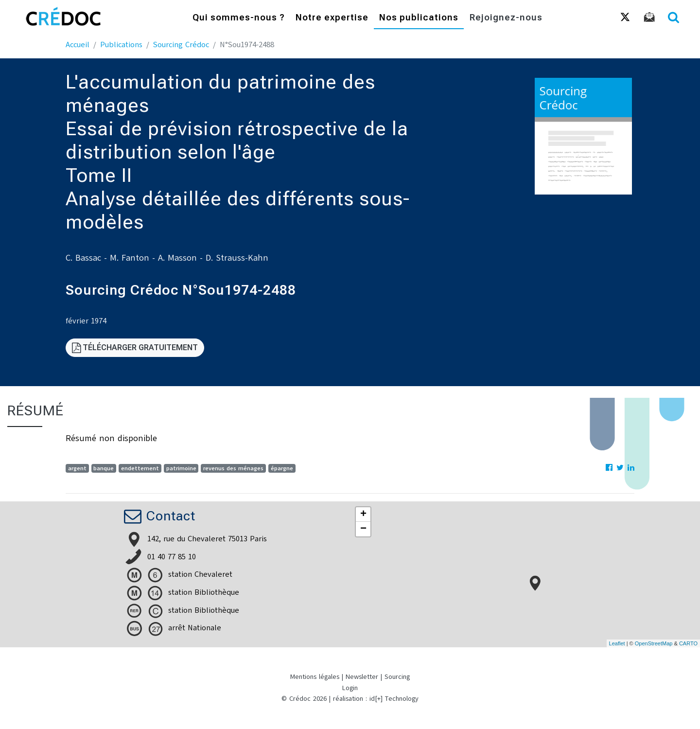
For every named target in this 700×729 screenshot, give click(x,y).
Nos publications (419, 18)
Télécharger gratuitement (135, 347)
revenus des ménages (233, 468)
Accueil (78, 45)
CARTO (688, 643)
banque (104, 468)
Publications (121, 45)
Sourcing (397, 677)
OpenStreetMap (654, 643)
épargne (282, 468)
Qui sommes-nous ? (239, 18)
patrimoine (181, 468)
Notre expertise (332, 18)
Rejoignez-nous (506, 18)
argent (77, 468)
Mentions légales (315, 677)
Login (350, 688)
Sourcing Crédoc (181, 45)
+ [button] (363, 515)
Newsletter (362, 677)
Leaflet (617, 643)
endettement (140, 468)
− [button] (363, 529)
